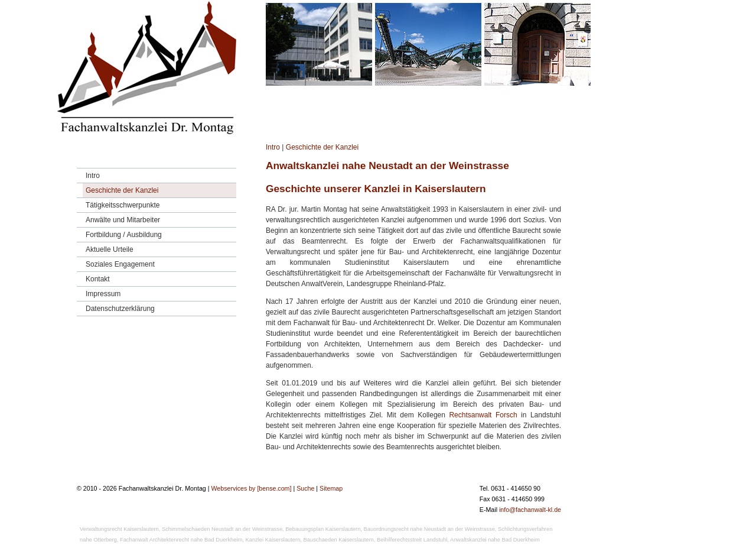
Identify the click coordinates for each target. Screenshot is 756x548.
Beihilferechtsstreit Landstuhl (412, 540)
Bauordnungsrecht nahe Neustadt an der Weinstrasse (429, 529)
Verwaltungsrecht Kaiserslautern (119, 529)
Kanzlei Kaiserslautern (273, 540)
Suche (305, 488)
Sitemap (331, 488)
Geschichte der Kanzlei (322, 147)
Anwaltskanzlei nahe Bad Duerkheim (495, 540)
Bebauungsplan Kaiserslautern (323, 529)
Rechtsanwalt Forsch (483, 415)
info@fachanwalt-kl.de (530, 510)
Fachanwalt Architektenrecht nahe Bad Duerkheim (181, 540)
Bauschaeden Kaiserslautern (339, 540)
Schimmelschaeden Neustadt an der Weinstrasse (222, 529)
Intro (273, 147)
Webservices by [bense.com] (251, 488)
